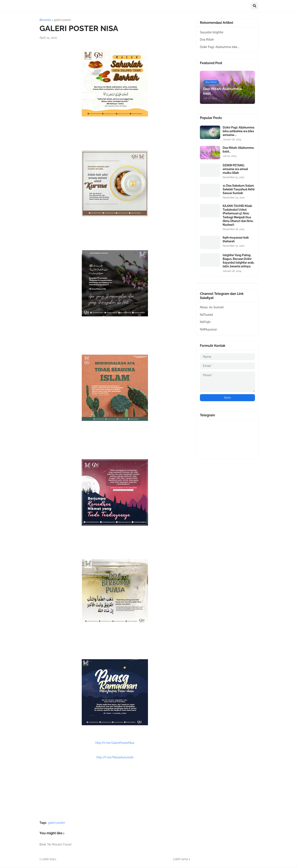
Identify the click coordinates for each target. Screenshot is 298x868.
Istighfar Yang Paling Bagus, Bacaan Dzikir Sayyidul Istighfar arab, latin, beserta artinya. (239, 261)
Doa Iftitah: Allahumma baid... (238, 150)
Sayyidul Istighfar (212, 32)
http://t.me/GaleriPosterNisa (115, 743)
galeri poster (62, 20)
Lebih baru (49, 859)
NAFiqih (205, 322)
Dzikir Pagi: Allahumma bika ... (220, 47)
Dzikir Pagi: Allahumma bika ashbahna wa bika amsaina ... (239, 131)
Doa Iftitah (207, 40)
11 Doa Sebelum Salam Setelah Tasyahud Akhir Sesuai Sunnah (239, 189)
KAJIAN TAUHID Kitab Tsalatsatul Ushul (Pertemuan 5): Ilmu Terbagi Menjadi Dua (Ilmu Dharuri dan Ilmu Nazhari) (238, 215)
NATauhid (206, 315)
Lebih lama (181, 859)
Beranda (45, 20)
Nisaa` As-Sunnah (212, 307)
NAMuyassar (208, 329)
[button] (255, 6)
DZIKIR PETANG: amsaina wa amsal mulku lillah (235, 169)
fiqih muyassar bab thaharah (236, 239)
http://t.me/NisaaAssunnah (115, 757)
